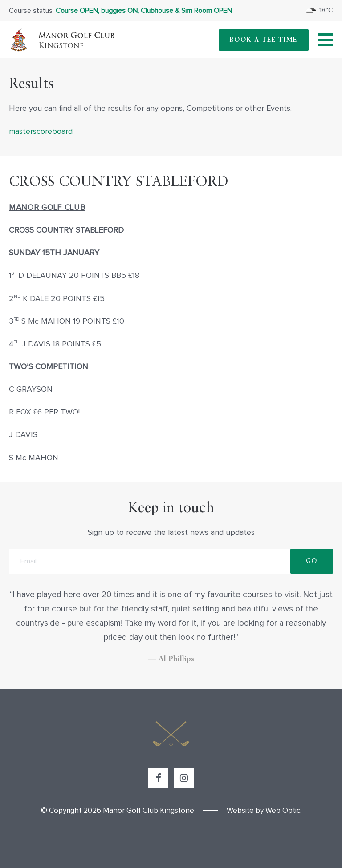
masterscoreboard (41, 132)
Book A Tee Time (264, 40)
